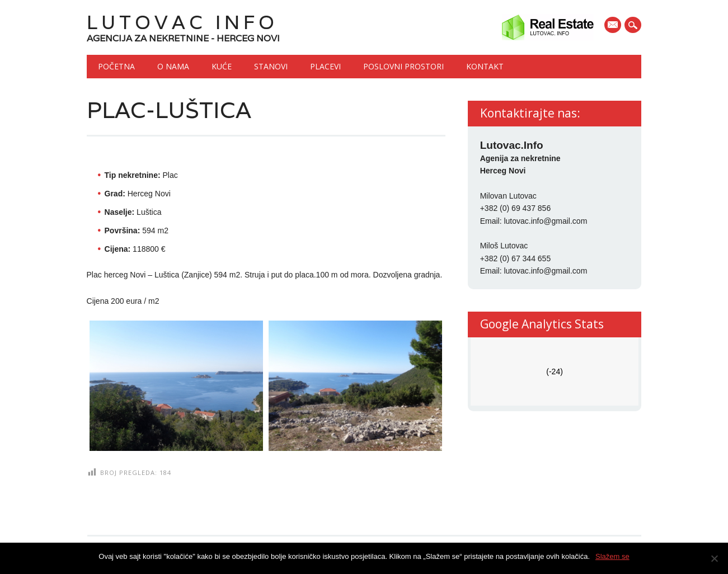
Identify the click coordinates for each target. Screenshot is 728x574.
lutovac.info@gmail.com (545, 221)
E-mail (614, 26)
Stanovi (271, 66)
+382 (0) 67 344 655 (516, 258)
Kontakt (485, 66)
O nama (173, 66)
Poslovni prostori (403, 66)
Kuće (222, 66)
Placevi (325, 66)
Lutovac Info (182, 22)
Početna (116, 66)
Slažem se (612, 556)
